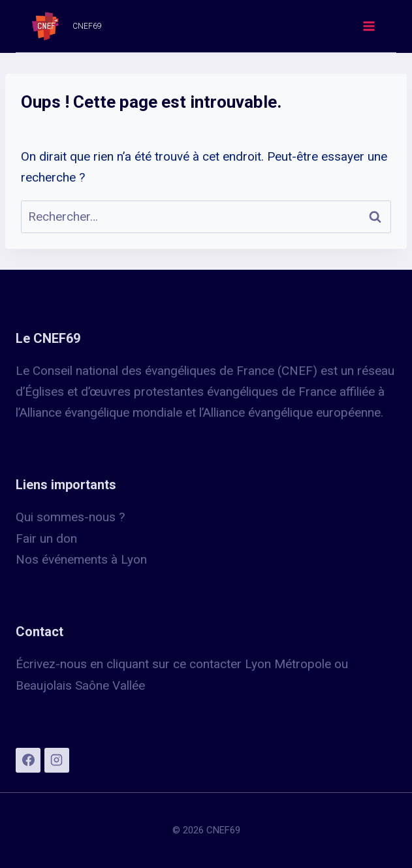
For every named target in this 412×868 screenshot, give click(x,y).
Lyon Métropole (288, 664)
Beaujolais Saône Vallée (80, 685)
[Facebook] (28, 760)
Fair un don (46, 538)
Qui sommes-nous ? (70, 517)
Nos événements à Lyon (81, 559)
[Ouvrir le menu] (368, 26)
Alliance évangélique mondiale (103, 412)
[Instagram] (57, 760)
